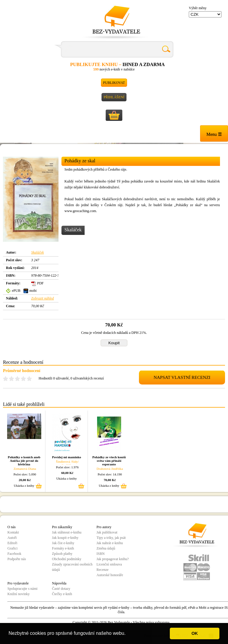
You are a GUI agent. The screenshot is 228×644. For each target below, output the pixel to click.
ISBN (100, 554)
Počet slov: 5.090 (25, 474)
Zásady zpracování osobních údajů (72, 567)
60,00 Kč (67, 473)
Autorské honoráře (110, 575)
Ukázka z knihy (24, 486)
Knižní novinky (19, 594)
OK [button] (195, 633)
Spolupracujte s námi (22, 589)
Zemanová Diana (25, 469)
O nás (12, 527)
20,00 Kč (25, 480)
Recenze (103, 570)
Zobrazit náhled (42, 298)
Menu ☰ (214, 134)
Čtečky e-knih (62, 594)
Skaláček (38, 252)
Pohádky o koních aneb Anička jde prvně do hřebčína (24, 461)
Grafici (12, 548)
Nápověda (59, 583)
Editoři (12, 543)
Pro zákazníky (62, 527)
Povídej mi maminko (66, 457)
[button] (128, 634)
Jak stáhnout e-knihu (67, 532)
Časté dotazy (61, 589)
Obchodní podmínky (67, 559)
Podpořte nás (17, 559)
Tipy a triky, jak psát (111, 538)
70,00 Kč (110, 480)
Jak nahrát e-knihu (110, 543)
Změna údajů (106, 548)
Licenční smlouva (109, 564)
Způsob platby (62, 554)
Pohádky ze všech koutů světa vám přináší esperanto (109, 461)
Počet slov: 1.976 (67, 467)
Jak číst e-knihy (63, 543)
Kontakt (13, 532)
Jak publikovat (107, 532)
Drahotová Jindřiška (110, 469)
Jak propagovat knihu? (113, 559)
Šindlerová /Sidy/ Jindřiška (67, 463)
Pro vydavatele (18, 583)
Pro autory (104, 527)
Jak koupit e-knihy (65, 538)
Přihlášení (114, 97)
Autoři (12, 538)
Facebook (14, 554)
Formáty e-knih (63, 548)
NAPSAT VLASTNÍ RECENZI (182, 377)
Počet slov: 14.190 (110, 474)
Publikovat (114, 83)
